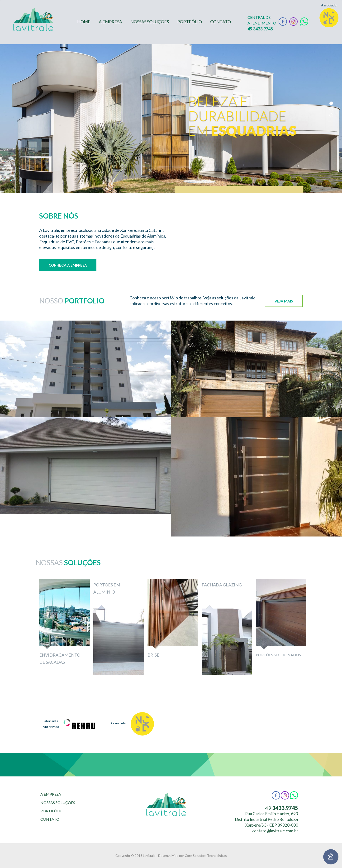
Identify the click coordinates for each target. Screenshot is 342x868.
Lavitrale (149, 856)
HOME (84, 22)
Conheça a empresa (68, 265)
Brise (153, 655)
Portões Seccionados (278, 655)
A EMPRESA (110, 22)
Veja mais (284, 301)
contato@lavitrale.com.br (275, 831)
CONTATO (221, 22)
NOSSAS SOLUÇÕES (150, 22)
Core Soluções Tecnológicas (206, 856)
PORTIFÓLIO (52, 811)
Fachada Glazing (222, 585)
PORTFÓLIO (190, 22)
